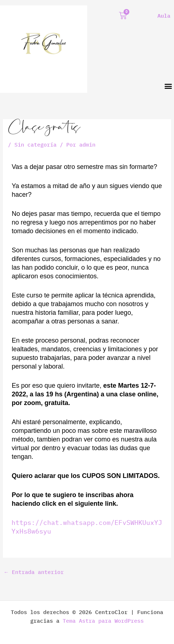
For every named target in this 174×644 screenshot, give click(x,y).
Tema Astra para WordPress (103, 621)
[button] (168, 86)
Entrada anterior (34, 572)
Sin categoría (35, 145)
